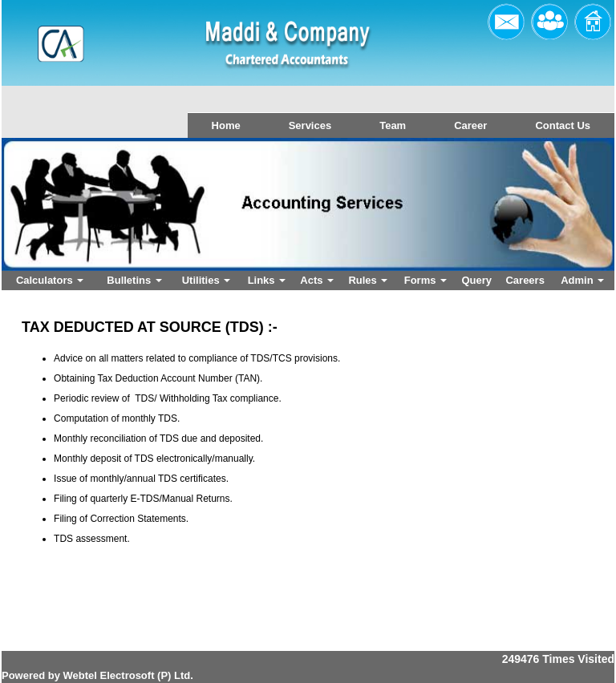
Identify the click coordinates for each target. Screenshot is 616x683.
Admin (582, 280)
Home (226, 125)
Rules (368, 280)
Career (470, 125)
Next (555, 219)
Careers (525, 280)
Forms (426, 280)
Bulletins (134, 280)
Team (393, 125)
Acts (317, 280)
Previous (56, 219)
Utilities (207, 280)
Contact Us (563, 125)
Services (310, 125)
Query (476, 280)
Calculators (50, 280)
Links (267, 280)
